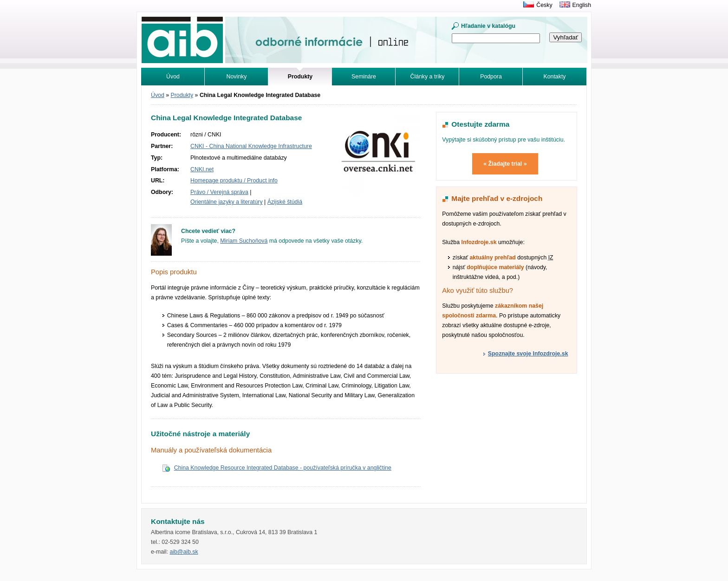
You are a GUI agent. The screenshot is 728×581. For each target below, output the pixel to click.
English (582, 5)
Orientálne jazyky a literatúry (227, 202)
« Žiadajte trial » (505, 164)
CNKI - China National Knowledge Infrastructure (251, 146)
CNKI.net (202, 169)
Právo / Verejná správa (219, 192)
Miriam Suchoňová (244, 241)
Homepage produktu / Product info (234, 181)
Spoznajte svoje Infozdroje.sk (528, 354)
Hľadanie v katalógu (488, 26)
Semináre (364, 77)
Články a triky (428, 77)
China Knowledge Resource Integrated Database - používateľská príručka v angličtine (283, 468)
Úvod (173, 77)
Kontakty (555, 77)
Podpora (491, 77)
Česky (544, 5)
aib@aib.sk (184, 552)
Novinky (237, 77)
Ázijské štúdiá (285, 202)
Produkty (182, 95)
